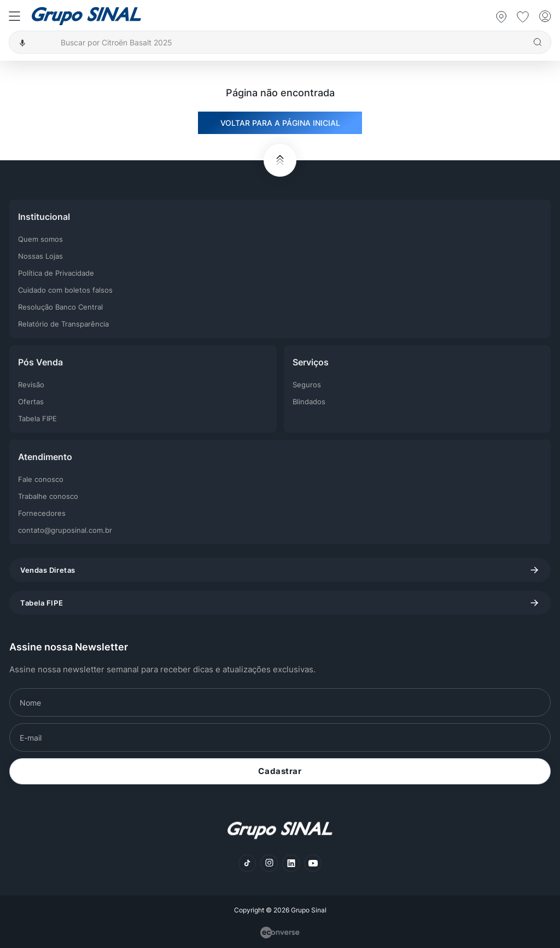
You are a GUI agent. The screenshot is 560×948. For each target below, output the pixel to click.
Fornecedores (42, 513)
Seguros (307, 385)
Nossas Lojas (40, 256)
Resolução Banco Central (60, 307)
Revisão (31, 385)
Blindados (309, 402)
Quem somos (40, 239)
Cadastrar (280, 771)
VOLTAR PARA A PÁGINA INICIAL (280, 123)
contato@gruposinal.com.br (65, 530)
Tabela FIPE (37, 418)
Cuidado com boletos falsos (65, 290)
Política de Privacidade (56, 273)
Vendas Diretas (280, 570)
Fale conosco (41, 479)
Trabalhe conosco (48, 496)
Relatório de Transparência (63, 324)
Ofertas (31, 402)
